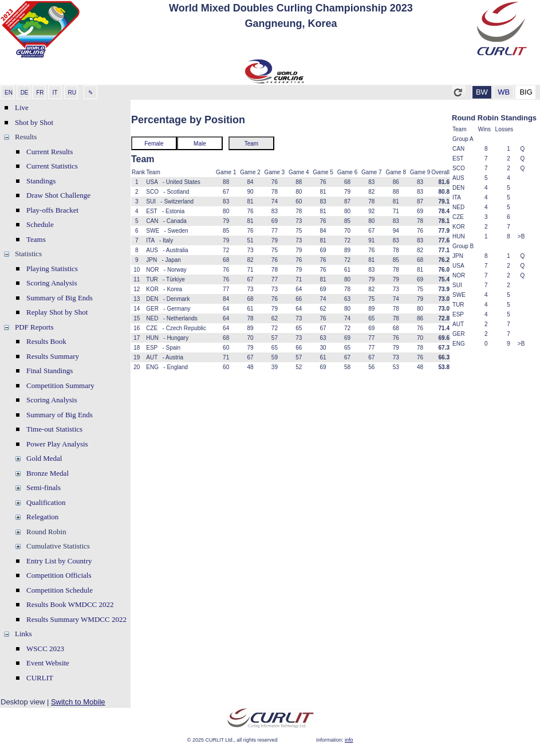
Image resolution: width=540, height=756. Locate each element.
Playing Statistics (52, 269)
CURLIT (40, 678)
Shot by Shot (34, 122)
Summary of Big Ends (60, 298)
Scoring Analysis (52, 283)
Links (23, 634)
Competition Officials (59, 575)
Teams (36, 239)
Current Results (50, 152)
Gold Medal (44, 458)
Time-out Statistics (54, 429)
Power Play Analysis (57, 444)
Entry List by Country (59, 561)
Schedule (40, 224)
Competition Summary (60, 385)
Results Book (46, 341)
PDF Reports (34, 327)
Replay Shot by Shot (57, 312)
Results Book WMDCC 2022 (70, 604)
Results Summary (53, 356)
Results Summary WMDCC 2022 (76, 619)
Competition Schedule (60, 590)
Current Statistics (52, 166)
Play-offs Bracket (52, 210)
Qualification (46, 502)
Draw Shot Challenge (58, 195)
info (349, 740)
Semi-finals (44, 487)
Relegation (42, 517)
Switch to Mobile (78, 702)
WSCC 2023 (45, 649)
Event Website (48, 663)
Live (22, 107)
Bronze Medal (48, 473)
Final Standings (50, 371)
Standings (41, 181)
